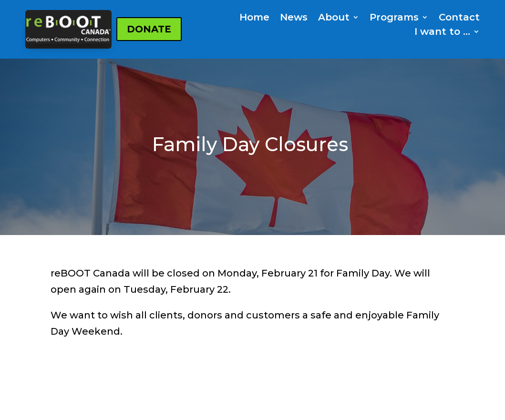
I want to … (442, 33)
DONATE (149, 29)
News (294, 18)
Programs (394, 18)
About (334, 18)
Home (254, 18)
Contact (459, 18)
